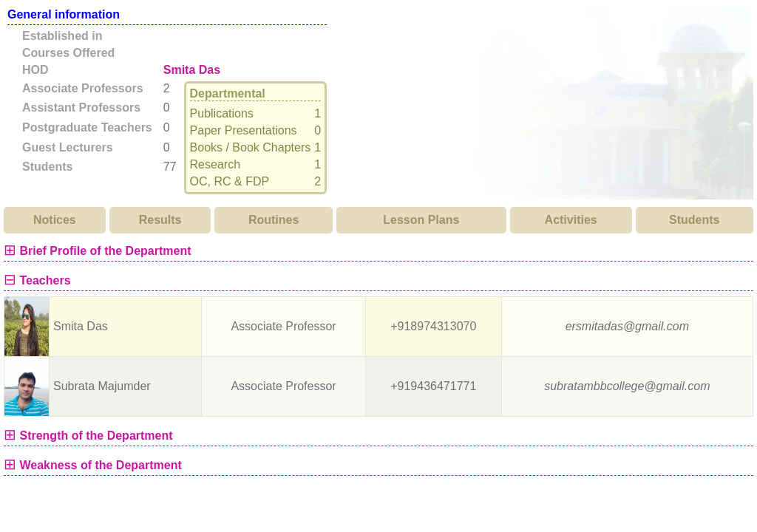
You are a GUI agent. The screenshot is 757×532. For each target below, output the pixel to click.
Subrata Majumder (102, 386)
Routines (274, 220)
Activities (571, 220)
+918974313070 (433, 326)
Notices (55, 220)
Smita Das (192, 70)
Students (694, 220)
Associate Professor (283, 326)
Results (160, 220)
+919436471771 (433, 386)
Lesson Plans (421, 220)
